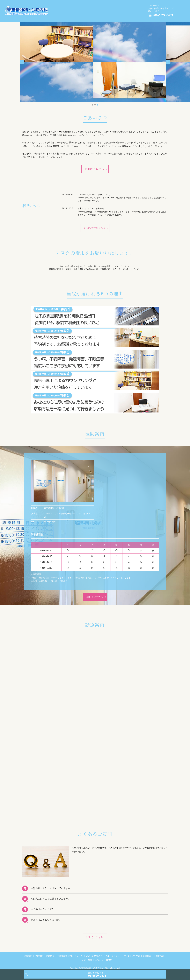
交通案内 (75, 4)
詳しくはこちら (95, 592)
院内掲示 (61, 13)
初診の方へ (129, 9)
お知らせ (97, 13)
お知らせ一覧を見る (95, 223)
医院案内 (61, 4)
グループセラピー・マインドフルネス (98, 9)
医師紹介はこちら (95, 164)
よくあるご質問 (79, 13)
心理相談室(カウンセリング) (115, 4)
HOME (111, 13)
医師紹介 (90, 4)
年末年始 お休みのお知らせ (91, 204)
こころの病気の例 (65, 9)
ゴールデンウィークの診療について (94, 190)
